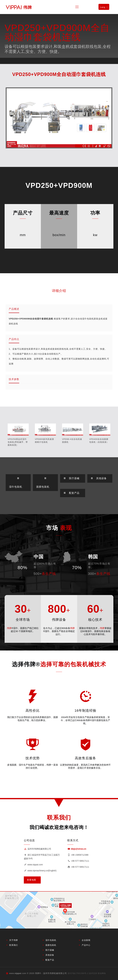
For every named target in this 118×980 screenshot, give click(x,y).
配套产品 (50, 960)
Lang (104, 7)
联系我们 (14, 945)
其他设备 (50, 955)
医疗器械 (50, 950)
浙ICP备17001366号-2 (78, 973)
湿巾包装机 (51, 940)
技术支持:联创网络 (97, 973)
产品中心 (86, 945)
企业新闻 (86, 940)
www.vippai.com (33, 865)
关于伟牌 (14, 940)
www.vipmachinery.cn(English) (40, 871)
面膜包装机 (51, 945)
